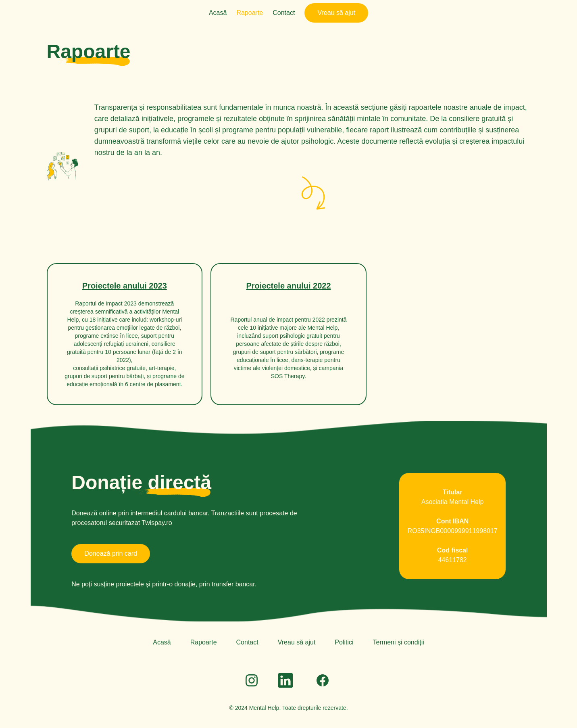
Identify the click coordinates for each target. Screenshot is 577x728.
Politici (344, 642)
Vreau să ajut (336, 13)
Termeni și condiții (399, 642)
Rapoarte (250, 13)
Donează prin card (111, 553)
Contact (284, 13)
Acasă (218, 13)
